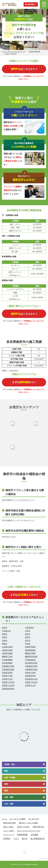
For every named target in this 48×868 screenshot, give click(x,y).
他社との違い (9, 827)
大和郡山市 (6, 631)
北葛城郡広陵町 (8, 669)
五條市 (5, 637)
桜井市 (28, 634)
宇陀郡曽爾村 (7, 660)
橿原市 (5, 634)
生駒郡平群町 (30, 647)
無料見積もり (31, 4)
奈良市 (5, 628)
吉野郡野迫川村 (31, 679)
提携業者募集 (22, 835)
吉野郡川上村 (30, 685)
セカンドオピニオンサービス (29, 831)
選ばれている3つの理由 (28, 823)
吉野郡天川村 (7, 679)
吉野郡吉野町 (7, 673)
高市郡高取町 (7, 663)
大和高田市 (29, 628)
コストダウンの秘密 (17, 819)
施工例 (25, 839)
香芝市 (28, 641)
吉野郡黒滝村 (30, 676)
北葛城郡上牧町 (8, 666)
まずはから (24, 382)
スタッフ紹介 (9, 831)
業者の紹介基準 (9, 823)
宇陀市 (28, 644)
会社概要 (34, 835)
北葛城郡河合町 (31, 669)
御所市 (28, 637)
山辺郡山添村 (7, 647)
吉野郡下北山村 (31, 682)
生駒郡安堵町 (7, 653)
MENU (44, 5)
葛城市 (5, 644)
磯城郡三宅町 (7, 657)
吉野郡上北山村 (8, 685)
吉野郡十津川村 (8, 682)
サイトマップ (9, 835)
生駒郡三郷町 (7, 650)
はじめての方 (34, 819)
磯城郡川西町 (30, 653)
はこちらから (24, 69)
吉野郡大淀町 (30, 673)
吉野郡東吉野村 (8, 689)
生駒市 (5, 641)
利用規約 (7, 839)
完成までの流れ (23, 827)
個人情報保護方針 (38, 839)
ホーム (5, 819)
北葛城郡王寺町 (31, 666)
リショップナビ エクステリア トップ (14, 52)
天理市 (28, 631)
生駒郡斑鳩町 (30, 650)
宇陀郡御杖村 (30, 660)
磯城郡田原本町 (31, 657)
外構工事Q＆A (38, 827)
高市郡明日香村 (31, 663)
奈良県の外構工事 (35, 52)
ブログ (16, 839)
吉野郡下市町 (7, 676)
